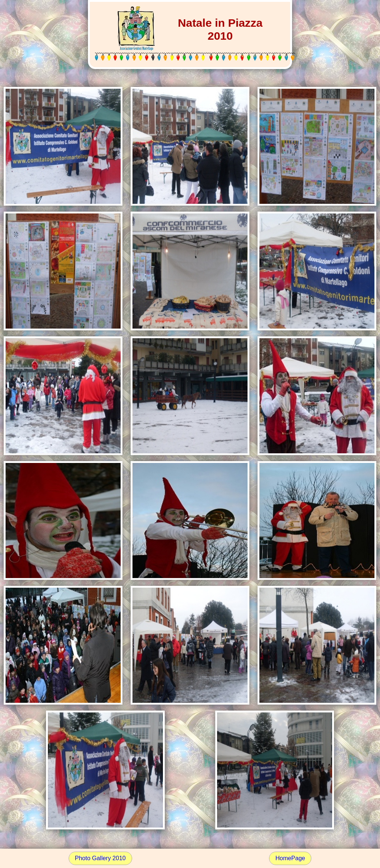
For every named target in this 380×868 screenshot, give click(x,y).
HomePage (290, 858)
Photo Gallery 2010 (100, 858)
